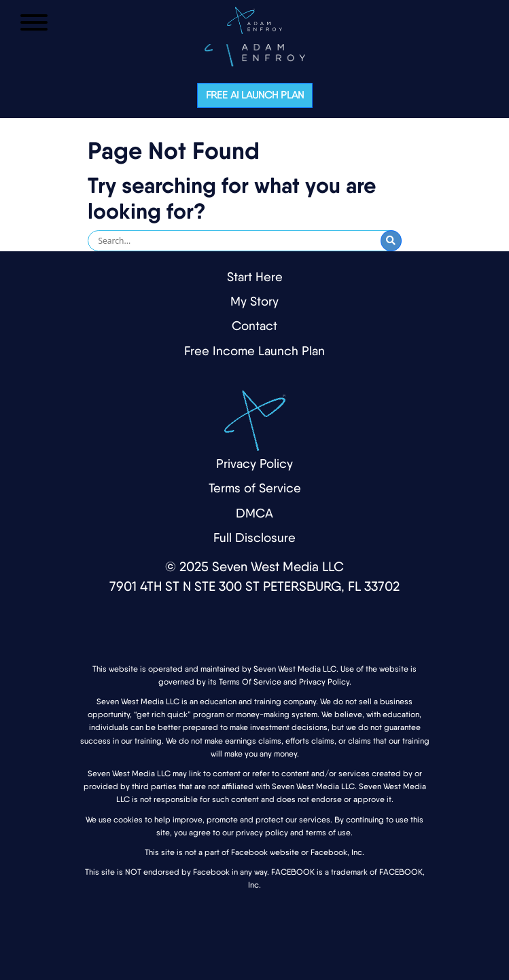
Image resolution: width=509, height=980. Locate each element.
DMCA (255, 513)
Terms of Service (255, 488)
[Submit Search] (391, 241)
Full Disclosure (255, 538)
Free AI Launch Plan (255, 95)
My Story (255, 301)
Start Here (255, 277)
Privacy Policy (255, 464)
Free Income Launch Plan (255, 351)
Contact (255, 326)
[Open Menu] (34, 22)
